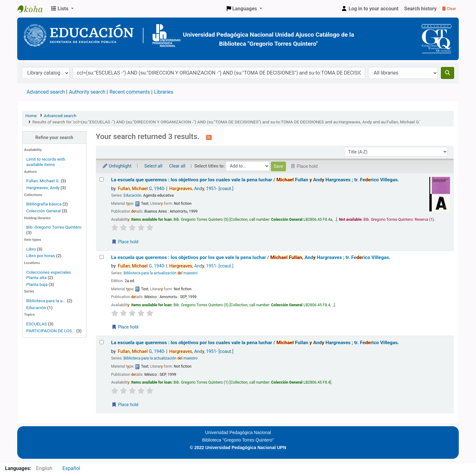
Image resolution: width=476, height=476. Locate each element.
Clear (449, 9)
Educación (36, 308)
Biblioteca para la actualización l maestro (160, 273)
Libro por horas (41, 256)
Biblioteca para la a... (46, 301)
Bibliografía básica (44, 204)
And (202, 189)
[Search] (448, 73)
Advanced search (46, 92)
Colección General (44, 211)
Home (31, 116)
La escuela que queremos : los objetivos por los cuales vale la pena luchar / (255, 180)
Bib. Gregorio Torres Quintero (54, 227)
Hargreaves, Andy (43, 188)
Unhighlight (117, 166)
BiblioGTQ (33, 9)
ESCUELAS (37, 324)
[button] (62, 9)
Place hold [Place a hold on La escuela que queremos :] (125, 242)
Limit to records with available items (46, 162)
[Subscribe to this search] (209, 137)
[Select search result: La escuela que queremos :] (102, 179)
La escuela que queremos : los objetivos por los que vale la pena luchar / (251, 257)
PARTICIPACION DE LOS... (51, 331)
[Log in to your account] (370, 9)
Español (71, 468)
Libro (31, 249)
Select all (153, 166)
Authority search (87, 92)
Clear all (177, 166)
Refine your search (54, 138)
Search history (421, 9)
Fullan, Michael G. (43, 181)
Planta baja (37, 284)
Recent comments (130, 92)
